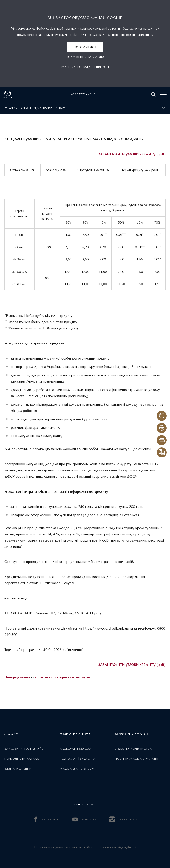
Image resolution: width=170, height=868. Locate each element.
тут (152, 35)
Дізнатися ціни (18, 769)
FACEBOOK (46, 819)
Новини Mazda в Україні (137, 759)
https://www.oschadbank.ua (106, 628)
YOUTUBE (84, 819)
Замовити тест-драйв (24, 749)
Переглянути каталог (23, 759)
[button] (85, 47)
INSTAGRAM (123, 819)
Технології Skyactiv (77, 759)
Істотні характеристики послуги (63, 677)
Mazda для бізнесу (77, 769)
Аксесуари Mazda (76, 749)
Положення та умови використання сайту (63, 847)
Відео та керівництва (133, 749)
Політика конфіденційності (117, 847)
